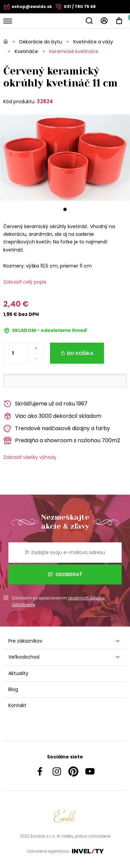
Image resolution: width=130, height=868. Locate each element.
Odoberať (65, 574)
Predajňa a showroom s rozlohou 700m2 (62, 441)
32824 (45, 101)
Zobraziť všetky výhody (30, 457)
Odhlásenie (23, 605)
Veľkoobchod (24, 657)
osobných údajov (86, 598)
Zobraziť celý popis (25, 282)
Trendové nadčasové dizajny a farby (57, 429)
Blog (13, 689)
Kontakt (17, 705)
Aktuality (18, 673)
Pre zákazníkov (25, 641)
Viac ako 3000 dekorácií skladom (52, 416)
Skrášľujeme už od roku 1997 (45, 404)
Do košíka (80, 353)
